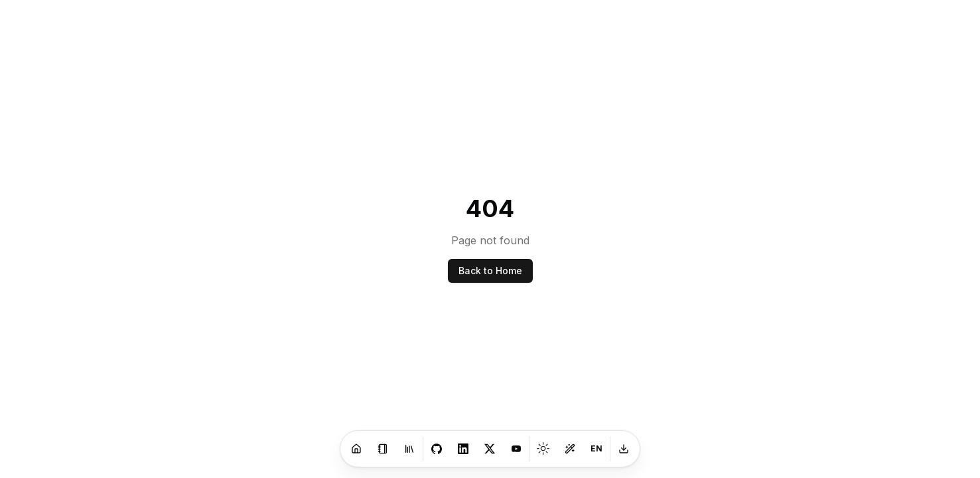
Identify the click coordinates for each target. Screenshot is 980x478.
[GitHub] (437, 449)
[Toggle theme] (543, 449)
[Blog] (383, 449)
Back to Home (490, 271)
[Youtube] (516, 449)
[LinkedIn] (463, 449)
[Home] (356, 449)
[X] (490, 449)
